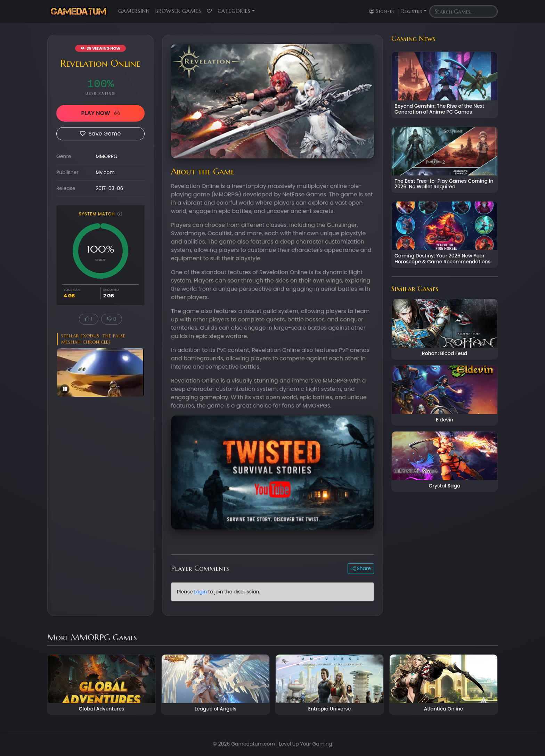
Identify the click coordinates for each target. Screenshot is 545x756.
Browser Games (178, 11)
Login (200, 592)
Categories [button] (234, 11)
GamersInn (134, 11)
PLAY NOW (100, 113)
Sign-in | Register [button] (396, 11)
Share (361, 568)
